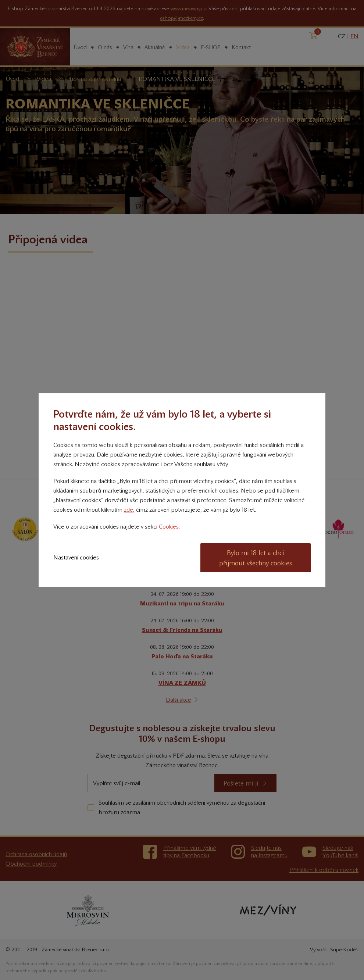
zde (129, 510)
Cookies (169, 527)
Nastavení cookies (76, 557)
